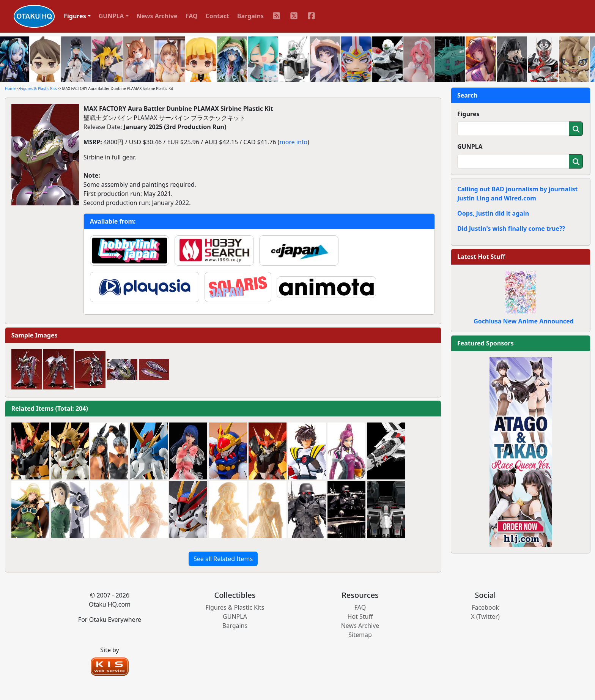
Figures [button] (75, 16)
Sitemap (360, 635)
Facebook (485, 607)
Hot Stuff (360, 616)
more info (294, 142)
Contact (217, 16)
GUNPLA (470, 147)
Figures (468, 114)
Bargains (250, 16)
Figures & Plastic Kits (39, 88)
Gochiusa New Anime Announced (523, 321)
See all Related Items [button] (223, 559)
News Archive (157, 16)
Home (10, 88)
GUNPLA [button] (111, 16)
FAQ (192, 16)
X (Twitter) (485, 616)
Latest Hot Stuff (481, 257)
